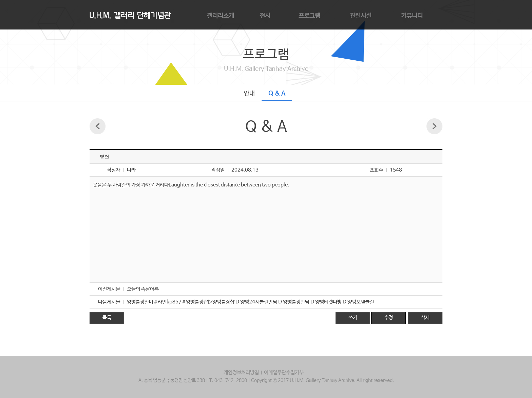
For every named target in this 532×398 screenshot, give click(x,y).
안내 (249, 94)
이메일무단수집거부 (284, 372)
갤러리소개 (221, 16)
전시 (265, 16)
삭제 (425, 317)
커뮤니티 (412, 16)
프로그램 (309, 16)
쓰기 (353, 317)
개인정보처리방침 (241, 372)
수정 (388, 317)
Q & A (277, 94)
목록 (107, 317)
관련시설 (361, 16)
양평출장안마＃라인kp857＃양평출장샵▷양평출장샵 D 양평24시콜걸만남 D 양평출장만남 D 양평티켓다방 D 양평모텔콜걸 (250, 302)
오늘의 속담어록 (143, 289)
